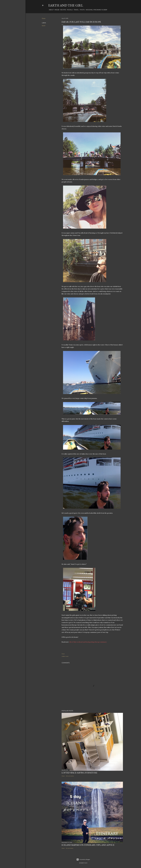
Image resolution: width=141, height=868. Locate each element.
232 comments (70, 776)
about (51, 10)
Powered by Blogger (83, 859)
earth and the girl (66, 5)
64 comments (70, 848)
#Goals (69, 10)
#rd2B (56, 10)
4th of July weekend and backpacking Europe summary (88, 642)
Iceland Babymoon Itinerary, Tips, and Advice (88, 845)
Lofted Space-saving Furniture (79, 773)
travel (76, 10)
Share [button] (44, 18)
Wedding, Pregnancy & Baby (96, 10)
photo (82, 10)
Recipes (63, 10)
